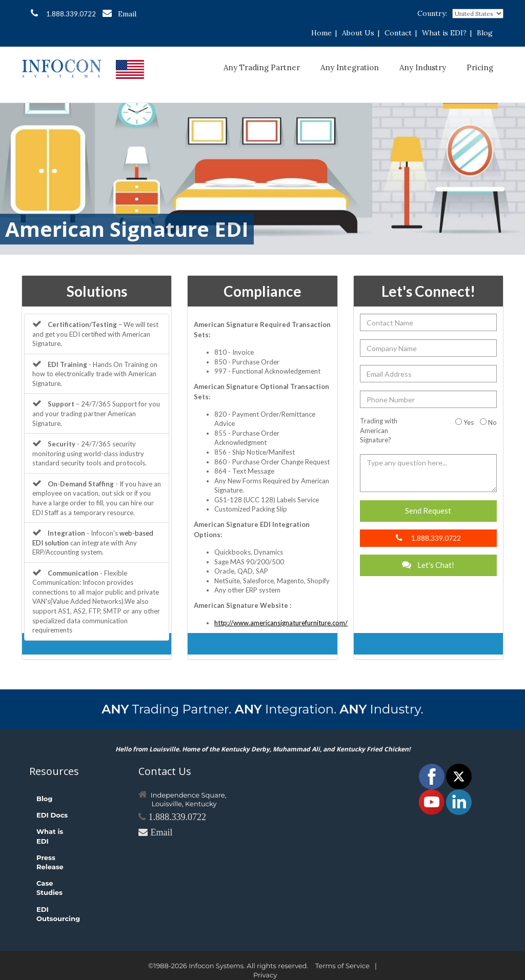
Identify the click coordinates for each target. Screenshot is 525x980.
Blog (485, 33)
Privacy (265, 975)
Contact (398, 33)
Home (321, 33)
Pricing (480, 67)
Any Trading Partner (262, 67)
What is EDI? (444, 33)
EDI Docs (52, 815)
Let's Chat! (428, 565)
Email (119, 14)
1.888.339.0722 (63, 13)
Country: (432, 13)
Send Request (428, 511)
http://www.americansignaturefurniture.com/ (281, 623)
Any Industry (423, 67)
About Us (358, 33)
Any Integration (350, 67)
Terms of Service (342, 966)
